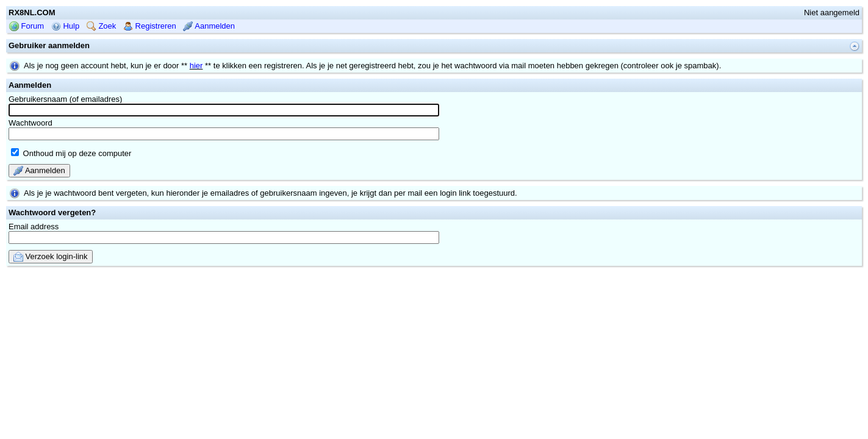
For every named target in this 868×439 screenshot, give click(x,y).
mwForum (397, 315)
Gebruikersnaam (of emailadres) (224, 145)
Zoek (102, 65)
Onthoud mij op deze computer (71, 192)
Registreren (150, 65)
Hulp (65, 65)
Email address (224, 272)
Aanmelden (209, 65)
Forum (27, 65)
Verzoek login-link (51, 296)
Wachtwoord (224, 168)
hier (196, 105)
